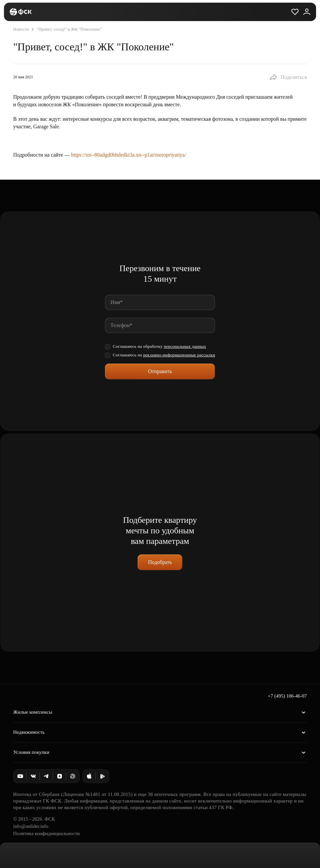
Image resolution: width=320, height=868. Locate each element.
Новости (21, 29)
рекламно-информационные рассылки (179, 355)
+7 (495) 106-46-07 (287, 696)
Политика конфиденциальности (46, 833)
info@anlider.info (31, 826)
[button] (288, 77)
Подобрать (160, 562)
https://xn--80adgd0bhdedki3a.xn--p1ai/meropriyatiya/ (129, 155)
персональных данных (185, 346)
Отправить (160, 371)
